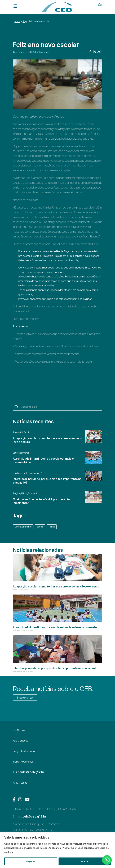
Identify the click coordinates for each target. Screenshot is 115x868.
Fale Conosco (21, 741)
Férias (52, 527)
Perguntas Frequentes (26, 751)
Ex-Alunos (19, 730)
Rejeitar (31, 861)
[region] (57, 850)
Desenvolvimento (23, 527)
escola (40, 527)
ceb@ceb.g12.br (34, 816)
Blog (25, 21)
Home (17, 21)
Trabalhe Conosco (23, 762)
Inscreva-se (25, 697)
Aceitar (85, 861)
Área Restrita (20, 783)
